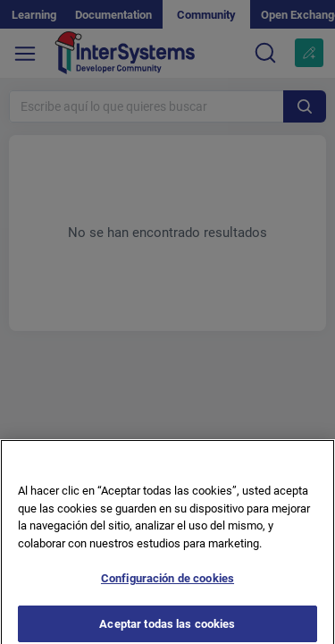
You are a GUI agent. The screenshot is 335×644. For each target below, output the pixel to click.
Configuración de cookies (167, 584)
